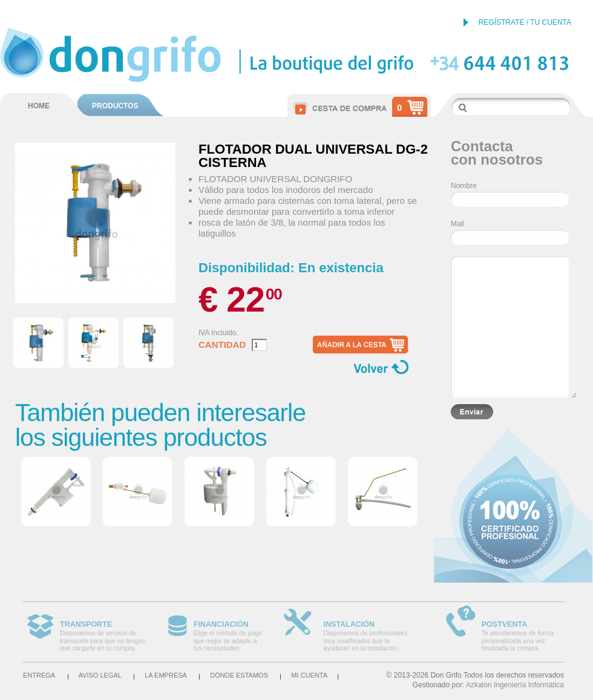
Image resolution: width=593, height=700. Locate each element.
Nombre (464, 186)
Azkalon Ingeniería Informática (515, 685)
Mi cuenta (309, 675)
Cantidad (222, 345)
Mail (457, 224)
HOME (39, 106)
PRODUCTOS (115, 106)
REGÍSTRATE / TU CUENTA (525, 22)
